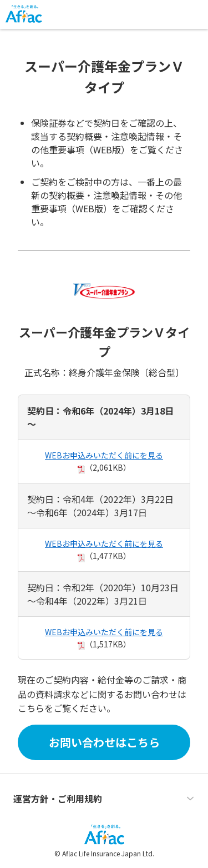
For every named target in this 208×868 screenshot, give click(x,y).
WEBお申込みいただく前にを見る (104, 455)
